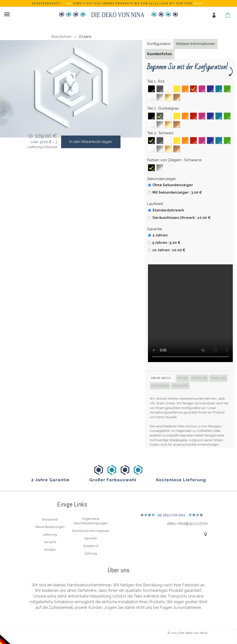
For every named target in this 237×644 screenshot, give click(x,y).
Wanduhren (61, 37)
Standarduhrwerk (168, 210)
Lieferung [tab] (160, 386)
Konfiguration (159, 44)
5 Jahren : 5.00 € (166, 243)
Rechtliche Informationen (91, 531)
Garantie (91, 538)
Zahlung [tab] (218, 378)
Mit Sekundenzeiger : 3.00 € (177, 192)
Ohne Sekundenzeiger (173, 185)
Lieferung (50, 535)
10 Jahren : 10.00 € (169, 250)
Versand (50, 542)
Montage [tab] (199, 378)
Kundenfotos (160, 54)
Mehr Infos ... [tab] (162, 378)
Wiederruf (91, 546)
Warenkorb (50, 519)
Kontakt (50, 550)
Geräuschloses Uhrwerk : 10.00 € (182, 218)
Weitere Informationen (195, 44)
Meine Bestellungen (50, 527)
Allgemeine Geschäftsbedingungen (91, 521)
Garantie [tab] (180, 386)
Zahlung (91, 553)
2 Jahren (160, 235)
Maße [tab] (183, 378)
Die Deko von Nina (193, 633)
